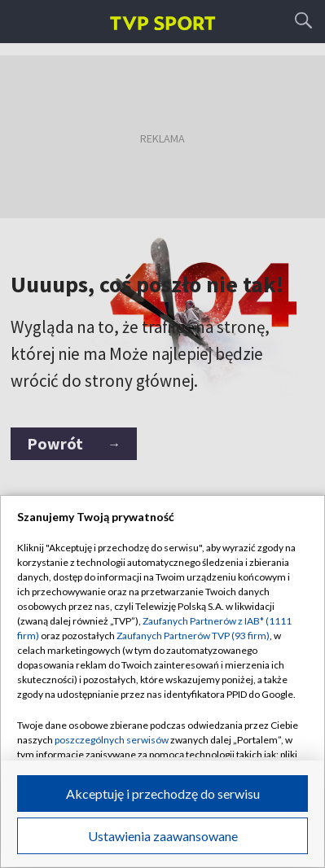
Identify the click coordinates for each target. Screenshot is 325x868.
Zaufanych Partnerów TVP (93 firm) (193, 636)
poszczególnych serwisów (112, 740)
